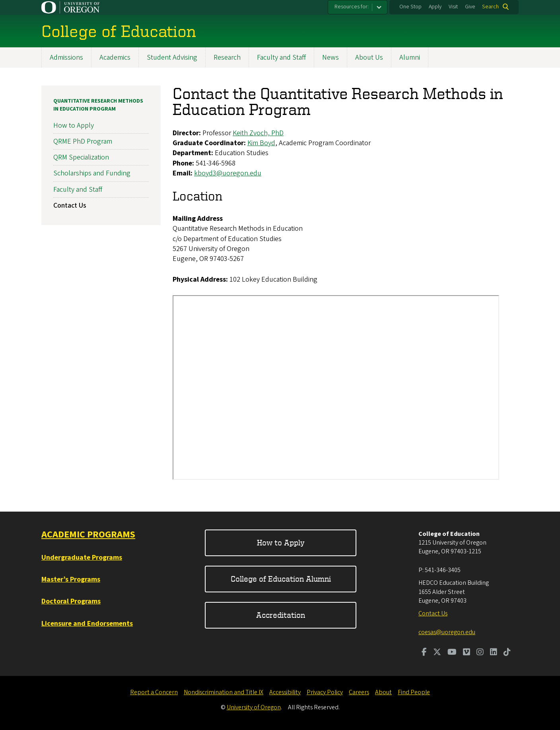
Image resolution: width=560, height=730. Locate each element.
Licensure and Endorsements (87, 624)
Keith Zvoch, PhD (258, 133)
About (383, 692)
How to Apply (74, 126)
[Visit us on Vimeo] (467, 653)
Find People (414, 692)
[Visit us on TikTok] (507, 653)
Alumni (410, 57)
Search (490, 7)
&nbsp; (336, 387)
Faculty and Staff (281, 57)
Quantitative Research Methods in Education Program (98, 105)
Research (227, 57)
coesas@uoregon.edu (447, 632)
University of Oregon (254, 707)
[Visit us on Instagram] (480, 653)
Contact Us (70, 205)
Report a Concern (154, 692)
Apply (435, 7)
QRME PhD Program (83, 141)
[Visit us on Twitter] (437, 653)
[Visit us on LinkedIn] (494, 653)
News (331, 57)
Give (470, 7)
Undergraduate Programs (82, 558)
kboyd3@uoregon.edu (228, 173)
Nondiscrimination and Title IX (224, 692)
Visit (453, 7)
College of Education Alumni (281, 579)
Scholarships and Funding (92, 174)
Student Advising (172, 57)
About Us (369, 57)
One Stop (410, 7)
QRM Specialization (81, 157)
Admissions (66, 57)
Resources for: (352, 7)
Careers (359, 692)
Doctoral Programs (71, 601)
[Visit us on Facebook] (424, 653)
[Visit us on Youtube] (452, 653)
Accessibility (285, 692)
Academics (115, 57)
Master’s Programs (71, 579)
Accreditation (281, 615)
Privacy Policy (325, 692)
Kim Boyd (261, 143)
